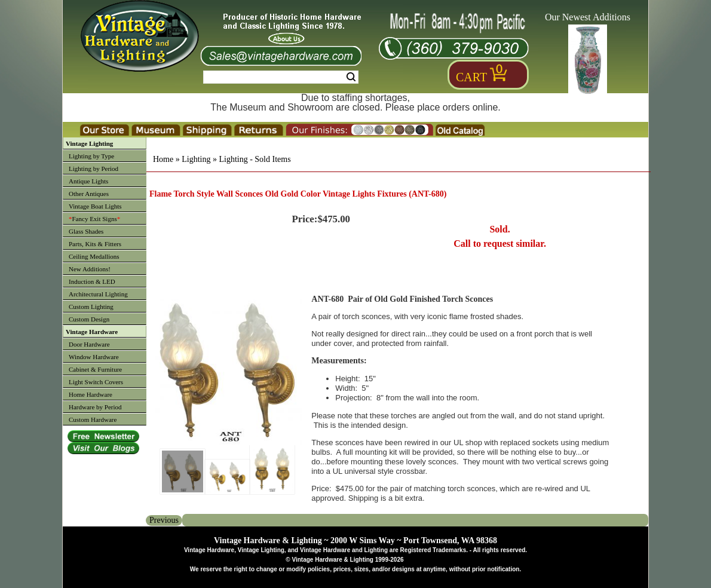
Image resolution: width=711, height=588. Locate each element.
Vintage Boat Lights (95, 206)
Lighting (196, 159)
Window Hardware (94, 357)
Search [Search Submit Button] (351, 77)
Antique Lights (88, 181)
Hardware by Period (95, 407)
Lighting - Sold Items (255, 159)
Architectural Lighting (98, 294)
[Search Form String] (281, 77)
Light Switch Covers (96, 382)
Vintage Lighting (89, 143)
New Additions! (90, 269)
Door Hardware (89, 344)
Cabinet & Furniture (95, 369)
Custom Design (89, 319)
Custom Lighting (91, 307)
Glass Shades (86, 231)
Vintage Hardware (92, 332)
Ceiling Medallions (94, 256)
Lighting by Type (91, 156)
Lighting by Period (94, 169)
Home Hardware (91, 394)
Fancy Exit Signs (94, 219)
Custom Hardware (93, 419)
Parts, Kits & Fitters (95, 244)
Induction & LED (92, 281)
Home (163, 159)
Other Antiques (89, 194)
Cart (471, 77)
